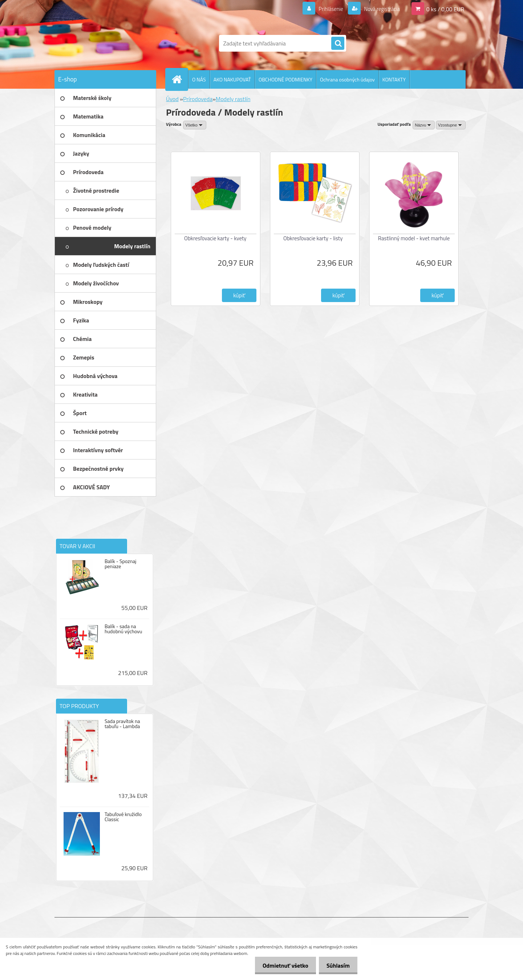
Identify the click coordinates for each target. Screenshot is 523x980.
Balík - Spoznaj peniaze (120, 564)
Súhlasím (337, 965)
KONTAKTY (394, 79)
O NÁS (199, 79)
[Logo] (104, 43)
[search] (338, 44)
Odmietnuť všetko (281, 965)
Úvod (172, 99)
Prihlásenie (326, 9)
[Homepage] (180, 79)
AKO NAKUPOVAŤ (232, 79)
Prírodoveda (198, 99)
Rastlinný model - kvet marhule (414, 238)
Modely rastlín (233, 99)
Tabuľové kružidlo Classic (123, 817)
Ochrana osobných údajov (347, 79)
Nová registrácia (380, 9)
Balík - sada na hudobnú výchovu (123, 629)
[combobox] (424, 125)
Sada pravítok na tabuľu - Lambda (122, 724)
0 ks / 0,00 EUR (445, 9)
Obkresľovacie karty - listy (313, 238)
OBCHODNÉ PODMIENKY (285, 79)
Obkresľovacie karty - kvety (215, 238)
